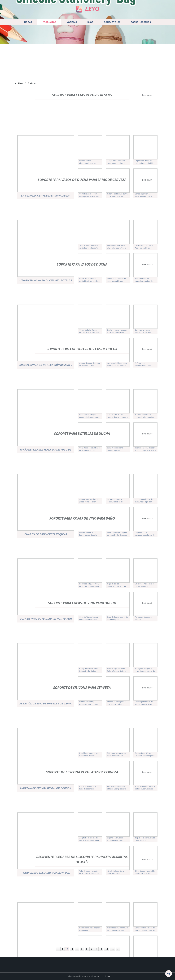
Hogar (28, 40)
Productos (49, 40)
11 (113, 949)
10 (107, 949)
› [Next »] (118, 949)
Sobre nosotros (141, 40)
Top (169, 973)
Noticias (72, 40)
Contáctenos (112, 40)
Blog (90, 40)
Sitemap (107, 976)
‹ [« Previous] (58, 949)
